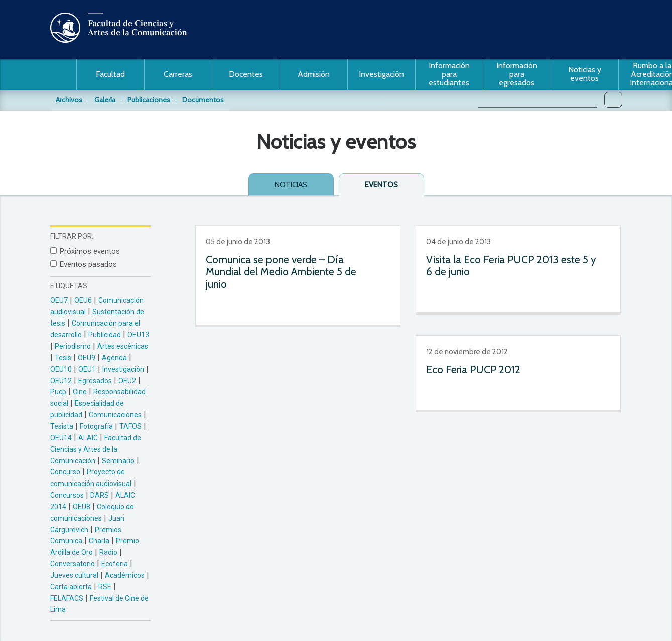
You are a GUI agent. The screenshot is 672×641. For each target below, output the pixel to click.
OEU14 (61, 438)
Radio (108, 552)
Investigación (123, 369)
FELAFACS (67, 598)
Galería (105, 100)
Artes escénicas (123, 346)
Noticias (291, 185)
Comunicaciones (115, 415)
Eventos (381, 185)
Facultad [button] (110, 74)
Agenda (114, 358)
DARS (100, 495)
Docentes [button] (246, 74)
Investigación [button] (381, 74)
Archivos (69, 100)
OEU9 (87, 358)
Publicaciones (149, 100)
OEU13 (138, 335)
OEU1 (87, 369)
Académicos (125, 575)
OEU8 (82, 507)
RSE (105, 587)
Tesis (63, 358)
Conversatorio (73, 564)
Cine (80, 392)
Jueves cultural (74, 575)
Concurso (65, 472)
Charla (99, 541)
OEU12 (61, 381)
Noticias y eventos (585, 74)
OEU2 (127, 381)
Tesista (62, 426)
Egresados (95, 381)
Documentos (203, 100)
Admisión (314, 74)
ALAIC (88, 438)
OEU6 (83, 300)
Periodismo (73, 346)
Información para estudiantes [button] (449, 74)
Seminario (118, 461)
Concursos (67, 495)
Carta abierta (71, 587)
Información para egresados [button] (517, 74)
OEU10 (61, 369)
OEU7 (59, 300)
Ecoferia (115, 564)
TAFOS (130, 426)
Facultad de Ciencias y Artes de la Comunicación (96, 449)
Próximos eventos (90, 251)
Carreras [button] (178, 74)
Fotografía (96, 426)
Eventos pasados (88, 264)
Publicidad (105, 335)
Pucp (58, 392)
